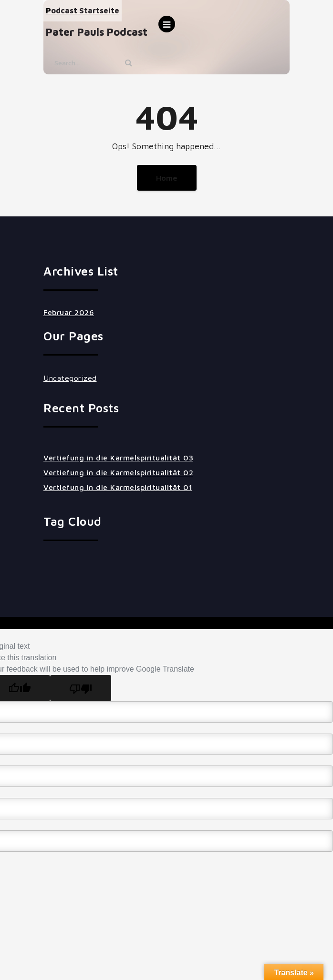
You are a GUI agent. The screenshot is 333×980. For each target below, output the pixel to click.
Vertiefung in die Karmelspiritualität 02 (118, 472)
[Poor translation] (81, 688)
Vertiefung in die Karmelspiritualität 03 (118, 458)
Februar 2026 (69, 312)
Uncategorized (70, 378)
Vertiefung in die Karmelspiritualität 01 (118, 487)
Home (167, 178)
